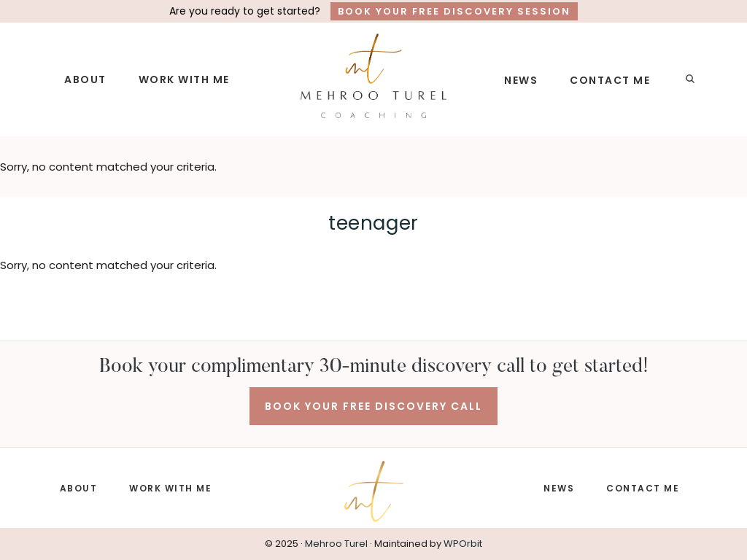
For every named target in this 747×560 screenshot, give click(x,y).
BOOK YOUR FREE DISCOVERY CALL (373, 406)
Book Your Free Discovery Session (454, 11)
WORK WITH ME (170, 488)
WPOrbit (463, 544)
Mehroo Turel (336, 544)
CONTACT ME (643, 488)
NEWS (559, 488)
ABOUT (79, 488)
